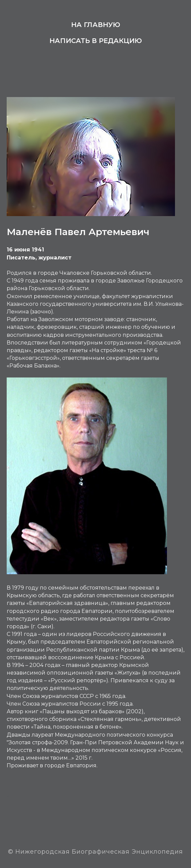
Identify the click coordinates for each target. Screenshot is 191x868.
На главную (96, 25)
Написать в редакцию (96, 41)
